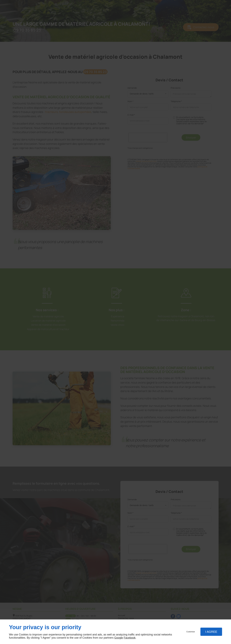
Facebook (130, 638)
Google (119, 638)
